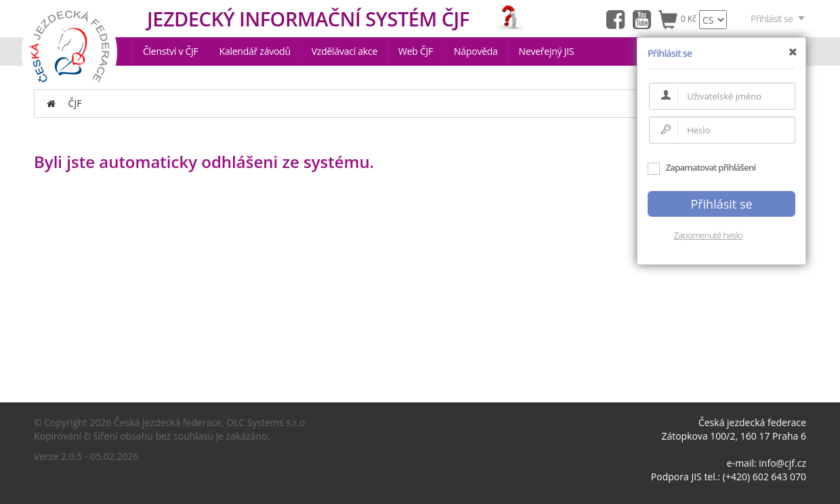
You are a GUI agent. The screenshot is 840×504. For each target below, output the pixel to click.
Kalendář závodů (255, 51)
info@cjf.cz (782, 463)
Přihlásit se (778, 19)
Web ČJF (416, 51)
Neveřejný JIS (547, 51)
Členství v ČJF (171, 51)
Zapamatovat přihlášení (701, 167)
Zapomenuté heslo (708, 235)
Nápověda (476, 51)
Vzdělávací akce (344, 51)
